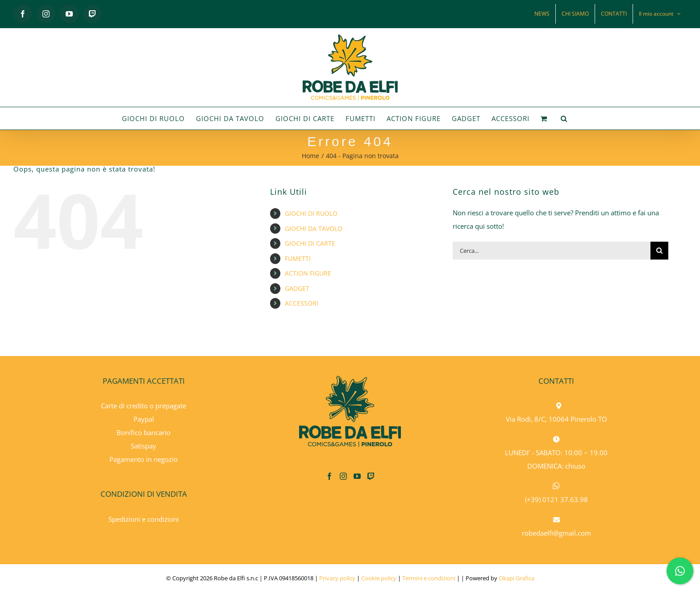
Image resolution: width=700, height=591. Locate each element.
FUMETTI (298, 258)
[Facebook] (329, 476)
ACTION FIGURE (308, 273)
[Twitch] (371, 476)
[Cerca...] (552, 251)
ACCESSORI (302, 303)
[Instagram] (343, 476)
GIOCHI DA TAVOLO (314, 228)
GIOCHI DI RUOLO (311, 213)
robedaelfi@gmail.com (556, 533)
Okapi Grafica (517, 578)
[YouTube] (357, 476)
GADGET (297, 288)
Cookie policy (379, 578)
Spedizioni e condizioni (144, 519)
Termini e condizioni (429, 578)
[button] (564, 118)
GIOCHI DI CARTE (310, 243)
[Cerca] (659, 251)
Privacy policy (337, 578)
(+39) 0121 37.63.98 (556, 499)
